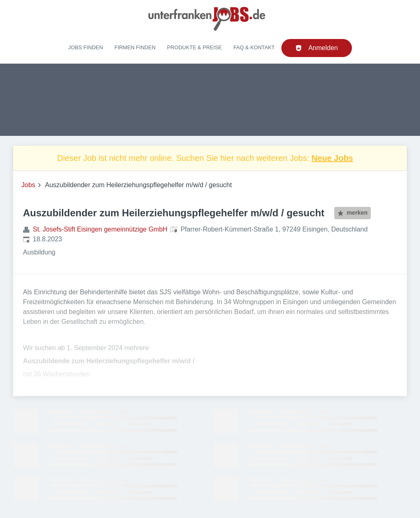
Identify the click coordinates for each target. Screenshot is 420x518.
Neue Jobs (332, 158)
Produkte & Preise (194, 47)
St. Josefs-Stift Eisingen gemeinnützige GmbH (100, 229)
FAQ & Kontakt (254, 47)
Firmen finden (135, 47)
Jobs (28, 185)
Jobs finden (86, 47)
